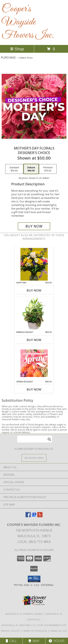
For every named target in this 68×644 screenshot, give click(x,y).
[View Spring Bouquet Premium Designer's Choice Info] (34, 363)
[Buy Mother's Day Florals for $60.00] (34, 226)
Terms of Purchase (35, 631)
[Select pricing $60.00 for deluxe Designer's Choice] (31, 169)
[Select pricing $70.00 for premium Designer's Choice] (48, 169)
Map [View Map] (34, 641)
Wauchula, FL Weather (16, 625)
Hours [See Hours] (57, 641)
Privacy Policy (10, 631)
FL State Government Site (50, 625)
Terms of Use (59, 631)
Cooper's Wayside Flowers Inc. (28, 22)
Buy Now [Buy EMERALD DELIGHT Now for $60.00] (34, 340)
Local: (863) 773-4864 (34, 542)
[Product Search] (35, 439)
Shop (17, 49)
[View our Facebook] (28, 516)
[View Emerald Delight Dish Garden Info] (34, 314)
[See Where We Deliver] (34, 458)
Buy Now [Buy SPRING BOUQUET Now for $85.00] (34, 389)
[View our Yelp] (40, 516)
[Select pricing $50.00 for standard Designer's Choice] (14, 169)
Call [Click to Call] (11, 641)
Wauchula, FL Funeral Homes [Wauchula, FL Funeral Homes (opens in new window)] (24, 614)
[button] (34, 579)
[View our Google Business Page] (34, 516)
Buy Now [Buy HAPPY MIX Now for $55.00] (34, 290)
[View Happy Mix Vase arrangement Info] (34, 264)
